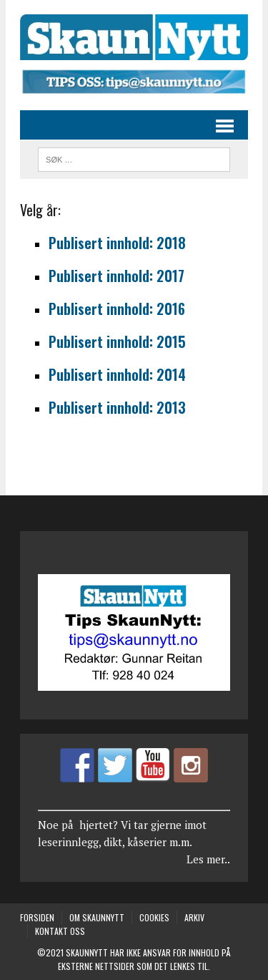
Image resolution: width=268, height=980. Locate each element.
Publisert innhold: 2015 (117, 341)
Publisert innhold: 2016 (117, 309)
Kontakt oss (60, 931)
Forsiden (37, 917)
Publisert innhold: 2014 (117, 374)
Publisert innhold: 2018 (117, 243)
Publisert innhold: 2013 (117, 407)
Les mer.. (208, 859)
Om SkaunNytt (97, 917)
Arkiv (194, 917)
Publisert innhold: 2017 (116, 276)
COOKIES (154, 917)
